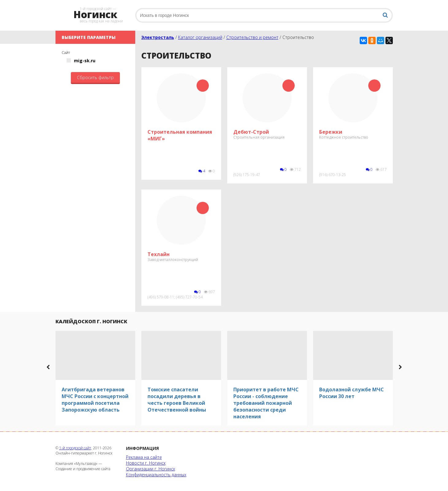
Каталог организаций (200, 37)
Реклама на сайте (144, 457)
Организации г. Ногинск (151, 469)
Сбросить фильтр (95, 77)
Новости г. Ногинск (146, 463)
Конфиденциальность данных (156, 475)
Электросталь (158, 37)
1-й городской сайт (75, 448)
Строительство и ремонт (252, 37)
